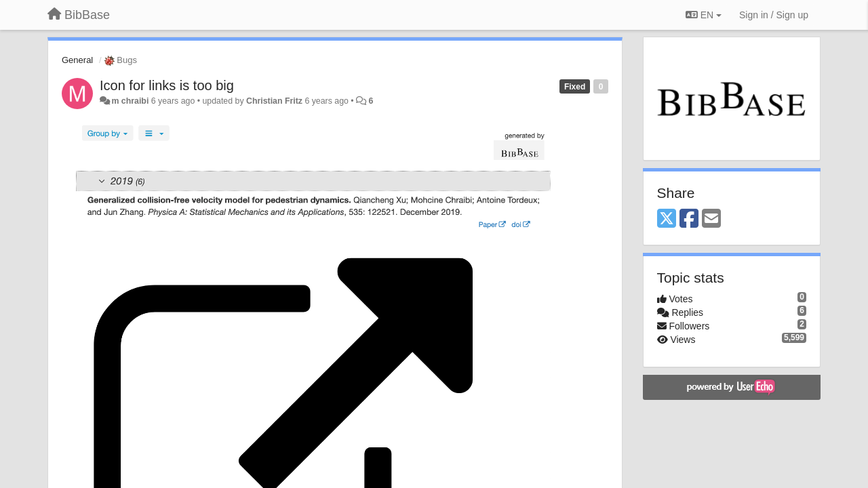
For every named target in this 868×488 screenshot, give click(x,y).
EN (704, 15)
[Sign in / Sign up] (774, 15)
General (77, 60)
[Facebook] (689, 219)
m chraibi (130, 101)
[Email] (711, 219)
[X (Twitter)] (667, 219)
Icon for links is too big (167, 85)
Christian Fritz (274, 101)
